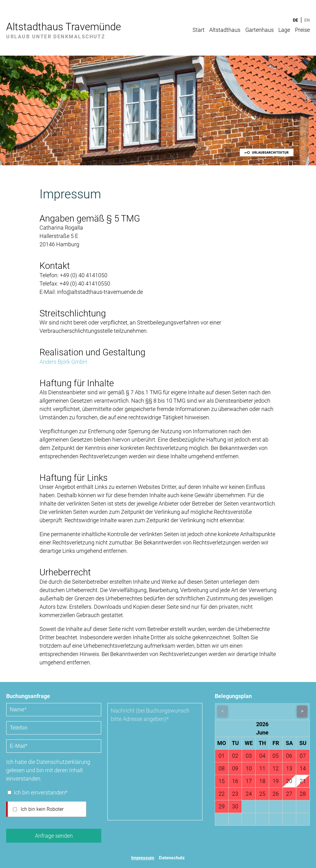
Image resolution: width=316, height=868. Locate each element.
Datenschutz (172, 858)
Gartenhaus (260, 30)
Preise (302, 30)
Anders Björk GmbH (63, 362)
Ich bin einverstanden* (41, 792)
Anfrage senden (54, 836)
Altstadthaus (225, 30)
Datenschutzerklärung (63, 762)
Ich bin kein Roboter (42, 809)
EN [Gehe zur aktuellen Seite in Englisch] (307, 20)
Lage (284, 30)
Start (199, 30)
